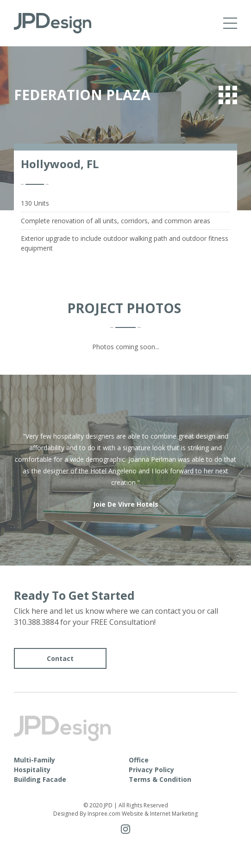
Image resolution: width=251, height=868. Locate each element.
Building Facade (40, 779)
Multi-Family (35, 760)
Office (139, 760)
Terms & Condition (160, 779)
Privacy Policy (151, 770)
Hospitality (32, 770)
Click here (31, 611)
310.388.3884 (36, 622)
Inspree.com (104, 814)
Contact (60, 658)
